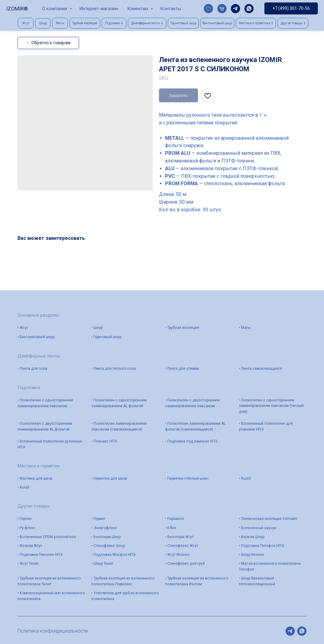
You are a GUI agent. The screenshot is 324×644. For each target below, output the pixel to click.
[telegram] (235, 9)
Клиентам (138, 9)
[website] (208, 9)
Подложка (29, 388)
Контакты (171, 9)
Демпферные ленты (39, 356)
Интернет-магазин (99, 9)
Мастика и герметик (39, 466)
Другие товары (34, 506)
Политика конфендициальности (53, 631)
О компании (55, 9)
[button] (114, 23)
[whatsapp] (249, 9)
